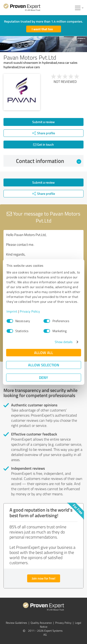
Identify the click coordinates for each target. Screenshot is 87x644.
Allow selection (44, 365)
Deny (43, 377)
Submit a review (43, 122)
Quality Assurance (41, 623)
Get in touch (43, 144)
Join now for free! (44, 578)
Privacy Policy (30, 311)
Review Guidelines (16, 623)
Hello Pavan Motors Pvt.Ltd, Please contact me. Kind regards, (43, 256)
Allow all (44, 352)
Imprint (12, 311)
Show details (64, 342)
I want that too (42, 29)
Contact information (49, 161)
